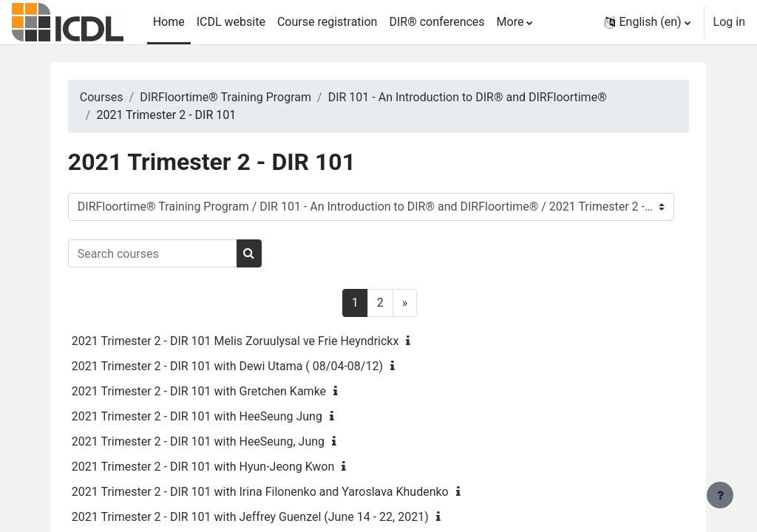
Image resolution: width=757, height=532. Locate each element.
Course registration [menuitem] (327, 22)
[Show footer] (720, 495)
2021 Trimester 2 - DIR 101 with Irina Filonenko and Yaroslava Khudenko (279, 492)
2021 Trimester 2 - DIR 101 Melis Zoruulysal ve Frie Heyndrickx (254, 341)
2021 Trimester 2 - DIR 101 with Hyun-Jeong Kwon (222, 467)
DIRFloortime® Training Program (245, 97)
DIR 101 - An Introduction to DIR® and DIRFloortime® (486, 97)
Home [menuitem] (169, 22)
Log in (729, 22)
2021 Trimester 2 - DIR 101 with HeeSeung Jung (215, 416)
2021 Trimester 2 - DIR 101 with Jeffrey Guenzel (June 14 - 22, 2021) (269, 517)
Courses (120, 97)
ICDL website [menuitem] (231, 22)
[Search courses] (171, 253)
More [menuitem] (510, 22)
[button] (647, 22)
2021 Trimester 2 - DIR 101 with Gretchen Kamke (217, 391)
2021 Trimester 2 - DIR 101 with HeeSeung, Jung (217, 441)
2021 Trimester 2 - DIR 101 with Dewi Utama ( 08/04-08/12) (246, 366)
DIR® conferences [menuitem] (437, 22)
